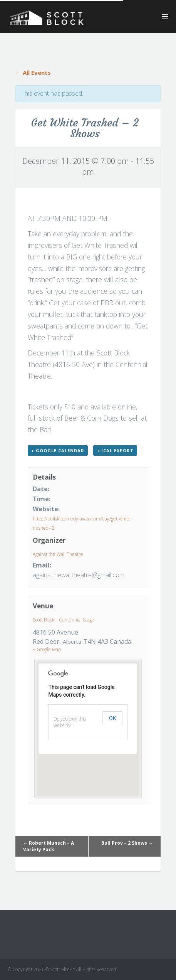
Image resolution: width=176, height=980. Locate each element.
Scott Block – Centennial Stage (64, 620)
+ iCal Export (115, 450)
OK (112, 718)
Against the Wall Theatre (58, 554)
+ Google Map (47, 649)
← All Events (33, 72)
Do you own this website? (70, 722)
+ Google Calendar (58, 450)
